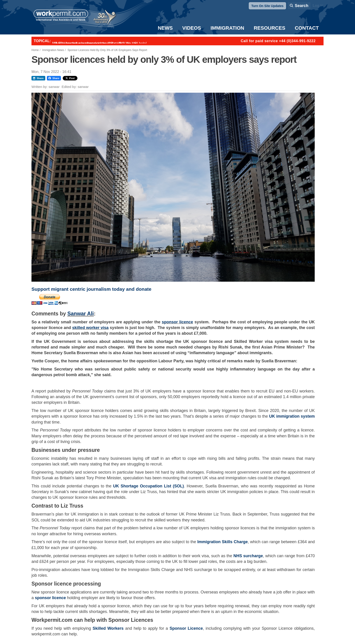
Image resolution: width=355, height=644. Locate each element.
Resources (270, 28)
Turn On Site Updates (267, 6)
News (165, 28)
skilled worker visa (90, 328)
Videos (192, 28)
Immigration (227, 28)
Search (302, 6)
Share (38, 78)
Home (35, 50)
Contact (307, 28)
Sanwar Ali (80, 314)
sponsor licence (177, 322)
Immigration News (53, 50)
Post (70, 78)
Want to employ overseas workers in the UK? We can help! (100, 43)
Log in (318, 6)
